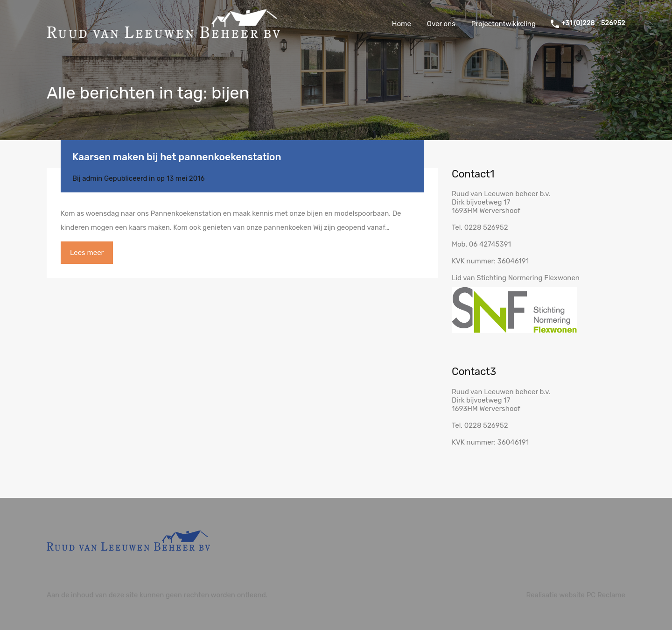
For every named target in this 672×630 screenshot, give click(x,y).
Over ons (441, 24)
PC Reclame (606, 595)
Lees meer (87, 253)
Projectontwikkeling (504, 24)
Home (402, 24)
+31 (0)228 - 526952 (593, 23)
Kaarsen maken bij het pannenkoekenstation (177, 157)
